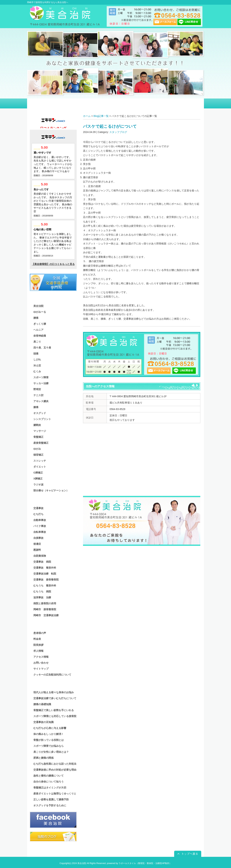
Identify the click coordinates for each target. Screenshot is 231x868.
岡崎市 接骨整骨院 (45, 609)
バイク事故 (40, 526)
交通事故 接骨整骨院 (46, 580)
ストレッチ (40, 461)
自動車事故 (40, 520)
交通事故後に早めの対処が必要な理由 (55, 770)
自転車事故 (40, 532)
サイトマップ (41, 669)
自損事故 (38, 538)
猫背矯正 (38, 455)
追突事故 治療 (42, 597)
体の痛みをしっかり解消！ (49, 734)
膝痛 (36, 407)
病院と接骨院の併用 (45, 603)
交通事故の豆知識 (43, 722)
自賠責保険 (40, 556)
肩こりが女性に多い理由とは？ (51, 752)
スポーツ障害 (41, 377)
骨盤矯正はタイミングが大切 (50, 788)
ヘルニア (38, 330)
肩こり (37, 342)
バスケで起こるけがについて (110, 126)
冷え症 (37, 365)
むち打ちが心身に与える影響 (50, 728)
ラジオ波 (38, 485)
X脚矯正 (38, 479)
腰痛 (36, 318)
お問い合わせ (41, 663)
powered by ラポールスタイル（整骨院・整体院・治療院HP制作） (139, 863)
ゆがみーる (40, 312)
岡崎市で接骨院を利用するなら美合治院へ (48, 2)
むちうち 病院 (42, 591)
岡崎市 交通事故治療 (46, 615)
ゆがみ (37, 449)
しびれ (37, 360)
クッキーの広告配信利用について (52, 675)
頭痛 (36, 354)
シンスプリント (42, 419)
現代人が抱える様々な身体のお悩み (54, 692)
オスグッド (40, 413)
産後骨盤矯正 (41, 443)
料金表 (37, 639)
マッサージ (40, 431)
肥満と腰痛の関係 (43, 758)
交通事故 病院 (42, 562)
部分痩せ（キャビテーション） (51, 490)
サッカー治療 (41, 383)
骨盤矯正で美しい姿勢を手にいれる (54, 710)
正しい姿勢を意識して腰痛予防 (51, 799)
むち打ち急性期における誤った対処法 (55, 764)
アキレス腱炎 (41, 401)
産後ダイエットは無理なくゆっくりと (55, 794)
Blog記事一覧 (101, 116)
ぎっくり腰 (40, 324)
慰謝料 (37, 550)
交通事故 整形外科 (45, 568)
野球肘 (37, 389)
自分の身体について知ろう (49, 782)
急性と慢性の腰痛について (49, 776)
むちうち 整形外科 (45, 586)
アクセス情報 (41, 657)
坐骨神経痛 (40, 336)
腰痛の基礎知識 (42, 704)
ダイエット (40, 467)
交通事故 (38, 508)
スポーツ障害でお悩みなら (49, 746)
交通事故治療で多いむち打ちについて (55, 698)
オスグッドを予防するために (50, 805)
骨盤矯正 (38, 437)
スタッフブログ (118, 132)
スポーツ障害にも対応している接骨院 (55, 716)
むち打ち (38, 514)
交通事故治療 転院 (45, 574)
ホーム (87, 116)
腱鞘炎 (37, 425)
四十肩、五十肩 (42, 348)
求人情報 (38, 651)
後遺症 (37, 544)
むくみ (37, 371)
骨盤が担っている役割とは (49, 740)
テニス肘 (38, 395)
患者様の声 (40, 633)
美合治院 (38, 306)
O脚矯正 (38, 473)
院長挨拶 (38, 645)
